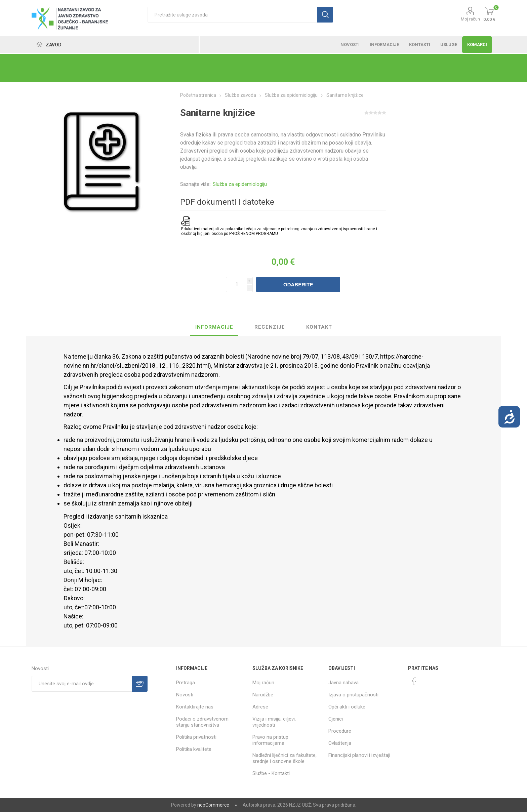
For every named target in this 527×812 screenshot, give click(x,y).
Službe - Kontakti (271, 773)
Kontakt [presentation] (319, 327)
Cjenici (336, 719)
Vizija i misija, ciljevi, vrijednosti (274, 722)
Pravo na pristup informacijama (270, 740)
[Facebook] (414, 681)
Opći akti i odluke (347, 707)
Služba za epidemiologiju (240, 184)
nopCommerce (213, 805)
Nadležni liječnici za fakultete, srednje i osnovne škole (285, 758)
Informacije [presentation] (214, 327)
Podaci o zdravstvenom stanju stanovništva (202, 722)
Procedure (340, 731)
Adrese (260, 707)
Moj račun (470, 19)
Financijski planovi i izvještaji (359, 755)
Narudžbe (263, 695)
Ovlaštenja (340, 743)
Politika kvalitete (194, 749)
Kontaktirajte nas (195, 707)
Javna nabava (343, 683)
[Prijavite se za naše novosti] (82, 684)
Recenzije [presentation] (270, 327)
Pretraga (186, 683)
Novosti (185, 695)
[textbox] (232, 15)
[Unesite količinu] (239, 285)
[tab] (214, 327)
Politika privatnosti (196, 737)
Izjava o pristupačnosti (353, 695)
